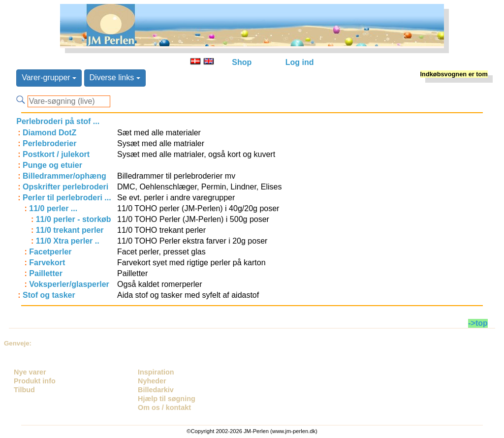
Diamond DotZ (49, 133)
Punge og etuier (52, 165)
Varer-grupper (49, 78)
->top (478, 323)
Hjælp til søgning (167, 399)
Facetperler (50, 252)
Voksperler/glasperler (69, 284)
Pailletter (46, 273)
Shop (242, 62)
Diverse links (115, 78)
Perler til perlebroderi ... (67, 198)
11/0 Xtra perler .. (68, 241)
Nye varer (30, 372)
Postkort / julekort (56, 154)
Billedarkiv (156, 390)
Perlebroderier (49, 143)
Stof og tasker (49, 295)
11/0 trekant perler (70, 230)
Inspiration (156, 372)
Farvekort (47, 263)
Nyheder (152, 381)
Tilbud (24, 390)
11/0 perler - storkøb (74, 219)
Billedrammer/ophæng (64, 176)
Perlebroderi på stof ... (58, 121)
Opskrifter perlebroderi (65, 187)
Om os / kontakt (164, 407)
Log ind (300, 62)
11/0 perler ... (53, 208)
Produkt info (35, 381)
